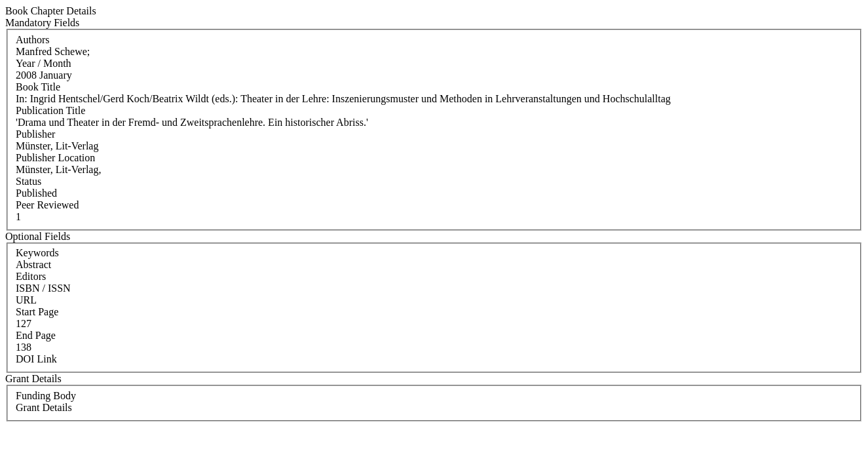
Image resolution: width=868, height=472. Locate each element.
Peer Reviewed (47, 205)
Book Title (38, 87)
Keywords (37, 253)
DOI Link (36, 359)
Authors (33, 40)
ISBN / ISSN (43, 288)
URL (26, 300)
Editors (31, 276)
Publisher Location (55, 158)
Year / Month (44, 63)
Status (28, 181)
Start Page (37, 312)
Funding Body (46, 396)
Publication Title (50, 110)
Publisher (35, 134)
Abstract (33, 265)
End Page (36, 335)
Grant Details (44, 407)
